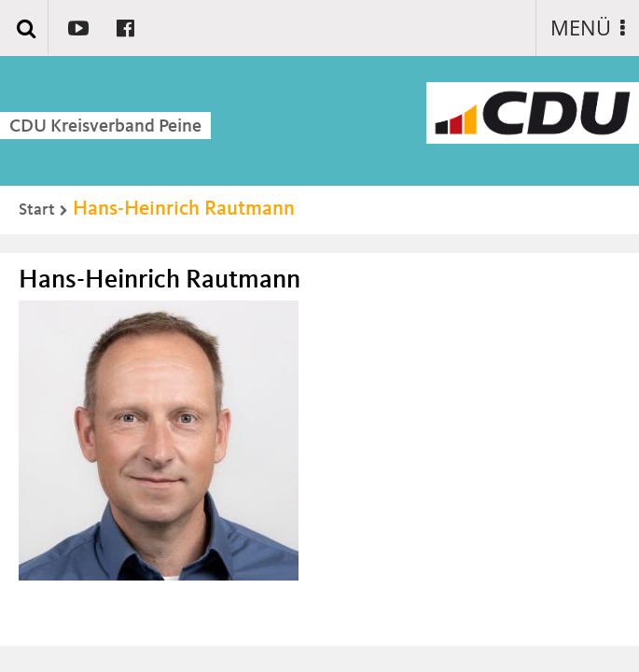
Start (37, 210)
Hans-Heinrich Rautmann (184, 209)
